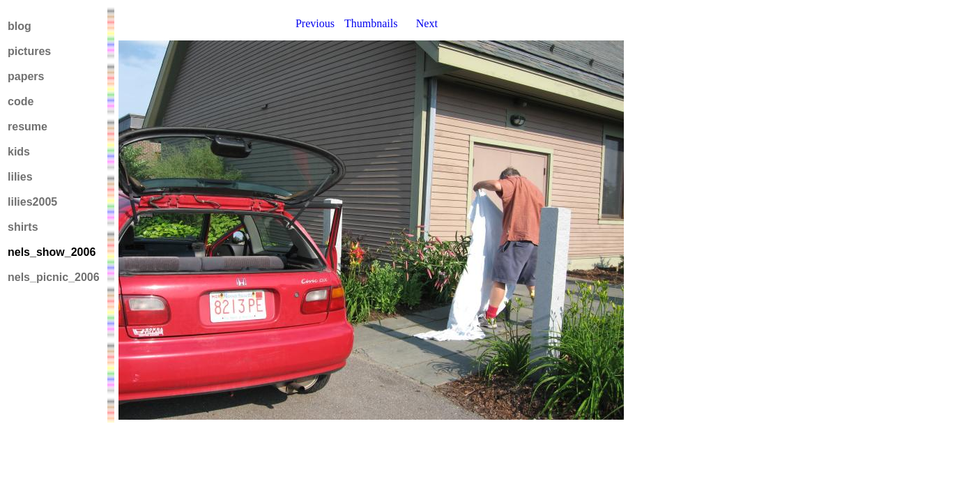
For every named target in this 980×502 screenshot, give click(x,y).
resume (28, 127)
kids (19, 152)
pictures (29, 51)
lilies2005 (32, 202)
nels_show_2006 (52, 252)
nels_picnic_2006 (54, 277)
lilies (20, 177)
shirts (23, 227)
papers (26, 76)
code (21, 101)
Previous (315, 23)
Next (427, 23)
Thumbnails (371, 23)
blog (20, 26)
